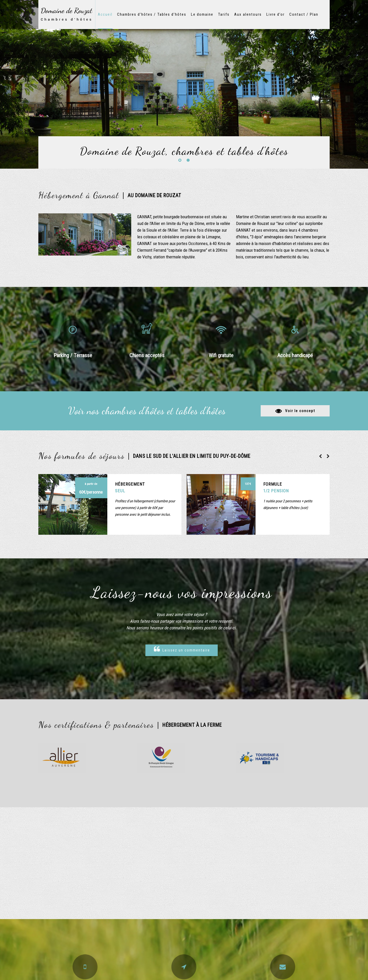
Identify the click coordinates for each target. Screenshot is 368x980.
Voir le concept (300, 411)
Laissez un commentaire (182, 649)
